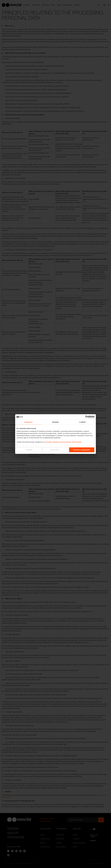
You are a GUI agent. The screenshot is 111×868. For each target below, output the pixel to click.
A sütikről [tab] (82, 422)
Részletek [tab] (55, 422)
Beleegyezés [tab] (29, 422)
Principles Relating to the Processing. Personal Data (63, 442)
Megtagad (29, 450)
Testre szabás (56, 450)
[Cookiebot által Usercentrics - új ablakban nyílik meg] (87, 417)
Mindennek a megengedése (82, 450)
